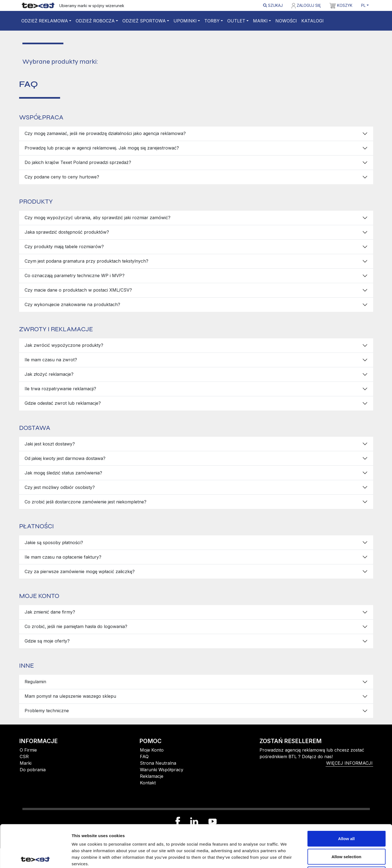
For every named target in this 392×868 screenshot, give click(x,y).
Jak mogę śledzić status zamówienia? (63, 473)
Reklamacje (152, 776)
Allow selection (346, 814)
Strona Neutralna (158, 763)
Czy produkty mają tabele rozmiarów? (64, 247)
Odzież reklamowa (45, 21)
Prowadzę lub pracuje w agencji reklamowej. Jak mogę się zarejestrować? (102, 148)
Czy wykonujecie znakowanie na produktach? (72, 304)
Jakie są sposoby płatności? (54, 542)
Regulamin (35, 682)
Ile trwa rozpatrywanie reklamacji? (60, 389)
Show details (287, 857)
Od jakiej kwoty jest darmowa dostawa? (65, 458)
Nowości (286, 21)
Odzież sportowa (144, 21)
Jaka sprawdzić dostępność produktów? (67, 232)
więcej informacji (349, 763)
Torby (212, 21)
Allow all (347, 796)
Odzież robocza (95, 21)
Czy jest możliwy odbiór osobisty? (60, 487)
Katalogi (313, 21)
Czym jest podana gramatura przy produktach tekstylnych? (86, 261)
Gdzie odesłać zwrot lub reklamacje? (63, 403)
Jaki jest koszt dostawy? (50, 444)
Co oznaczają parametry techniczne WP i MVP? (75, 275)
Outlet (236, 21)
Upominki (185, 21)
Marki (260, 21)
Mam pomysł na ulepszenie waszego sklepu (70, 696)
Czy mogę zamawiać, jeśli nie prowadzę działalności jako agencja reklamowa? (105, 133)
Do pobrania (33, 770)
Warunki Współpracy (162, 770)
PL (363, 5)
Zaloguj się (306, 6)
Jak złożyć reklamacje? (49, 374)
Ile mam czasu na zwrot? (51, 360)
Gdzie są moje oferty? (47, 641)
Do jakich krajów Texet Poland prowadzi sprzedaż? (78, 162)
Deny (347, 832)
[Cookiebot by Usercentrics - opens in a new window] (35, 857)
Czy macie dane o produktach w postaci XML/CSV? (78, 290)
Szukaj (273, 5)
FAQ (144, 756)
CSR (24, 756)
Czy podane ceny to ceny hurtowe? (62, 177)
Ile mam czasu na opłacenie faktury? (63, 557)
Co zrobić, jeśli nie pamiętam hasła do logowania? (76, 626)
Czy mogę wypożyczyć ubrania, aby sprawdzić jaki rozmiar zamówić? (98, 218)
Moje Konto (152, 750)
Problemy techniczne (47, 711)
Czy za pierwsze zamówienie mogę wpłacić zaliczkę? (80, 571)
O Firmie (28, 750)
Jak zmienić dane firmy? (50, 612)
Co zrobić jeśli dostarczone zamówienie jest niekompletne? (86, 502)
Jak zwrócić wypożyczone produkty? (64, 345)
